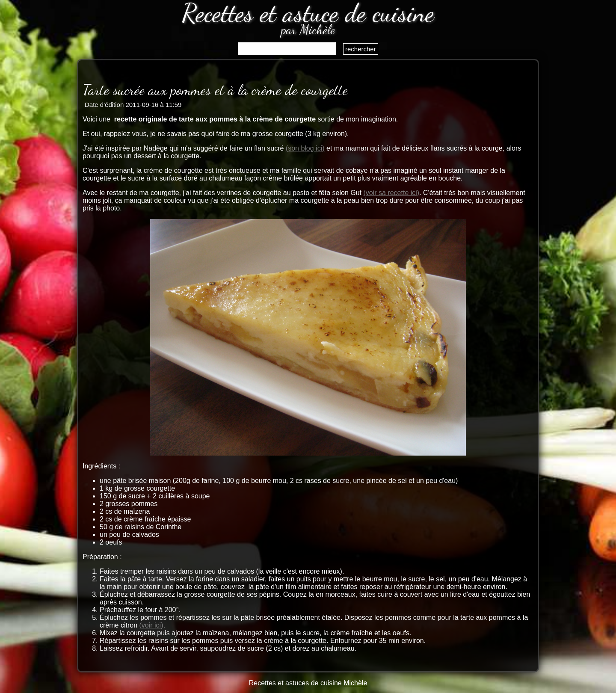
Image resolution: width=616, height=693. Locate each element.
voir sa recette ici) (392, 193)
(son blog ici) (305, 148)
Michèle (355, 683)
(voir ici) (151, 625)
